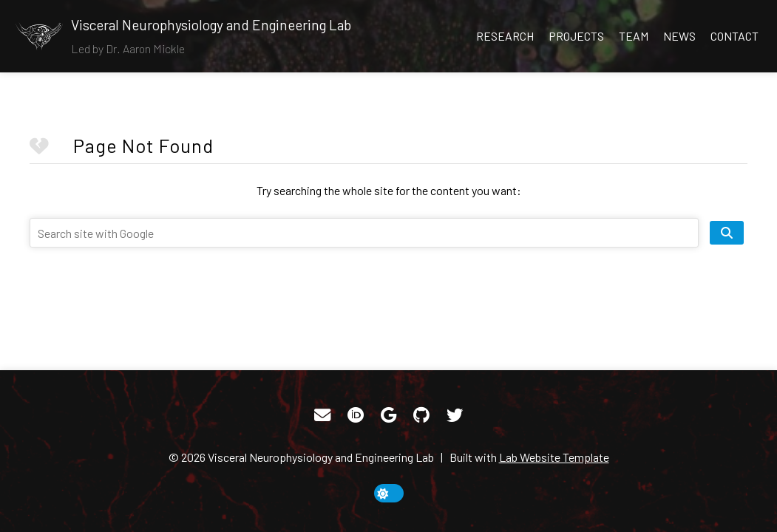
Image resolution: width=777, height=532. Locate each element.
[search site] (727, 233)
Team (634, 36)
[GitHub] (421, 415)
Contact (734, 36)
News (679, 36)
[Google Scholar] (388, 415)
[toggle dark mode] (389, 493)
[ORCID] (356, 415)
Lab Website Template (554, 457)
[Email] (322, 415)
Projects (576, 36)
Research (505, 36)
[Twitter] (455, 415)
